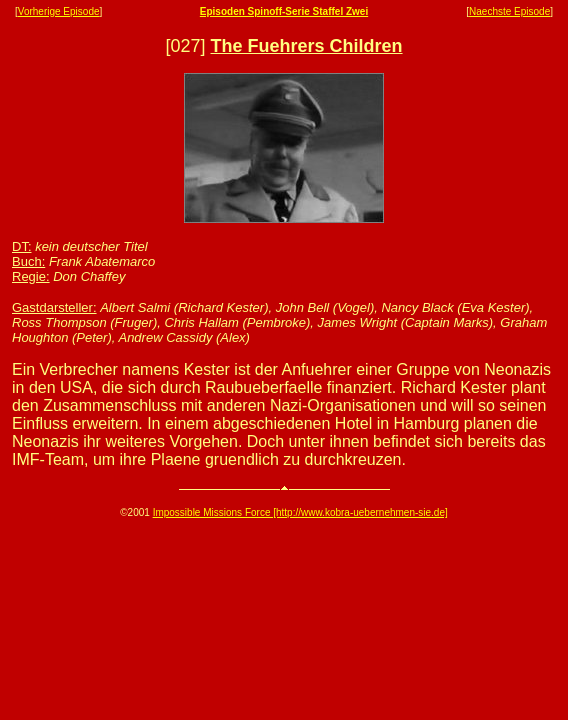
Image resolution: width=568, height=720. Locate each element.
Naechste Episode (509, 11)
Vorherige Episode (59, 11)
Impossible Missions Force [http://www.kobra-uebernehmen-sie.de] (300, 512)
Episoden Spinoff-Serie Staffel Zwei (284, 11)
